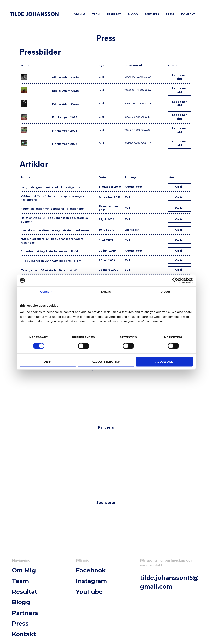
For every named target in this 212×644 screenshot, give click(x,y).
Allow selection (106, 362)
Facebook (91, 570)
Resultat (114, 15)
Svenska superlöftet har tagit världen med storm (55, 230)
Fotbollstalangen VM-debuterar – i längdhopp (52, 209)
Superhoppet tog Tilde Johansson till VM (49, 251)
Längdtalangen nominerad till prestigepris (50, 187)
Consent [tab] (46, 292)
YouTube (89, 592)
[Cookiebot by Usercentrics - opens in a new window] (175, 280)
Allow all (164, 362)
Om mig (80, 15)
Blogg (133, 15)
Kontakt (188, 15)
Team (96, 15)
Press (170, 15)
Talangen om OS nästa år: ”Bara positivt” (49, 270)
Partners (152, 15)
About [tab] (166, 292)
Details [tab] (106, 292)
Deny (48, 362)
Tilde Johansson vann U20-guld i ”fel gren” (51, 261)
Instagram (92, 581)
